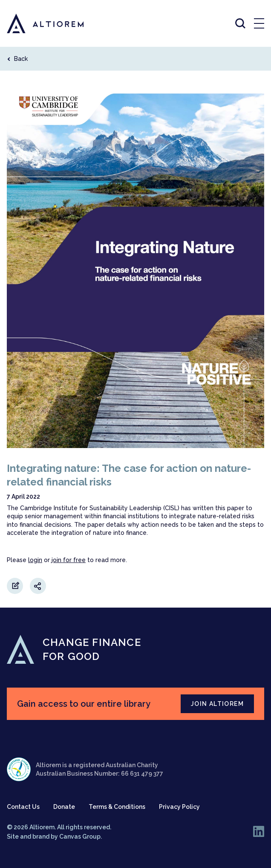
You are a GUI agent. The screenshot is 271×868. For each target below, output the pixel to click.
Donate (64, 807)
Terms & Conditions (117, 807)
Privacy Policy (179, 807)
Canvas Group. (81, 837)
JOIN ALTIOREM (217, 704)
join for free (69, 560)
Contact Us (23, 807)
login (35, 560)
